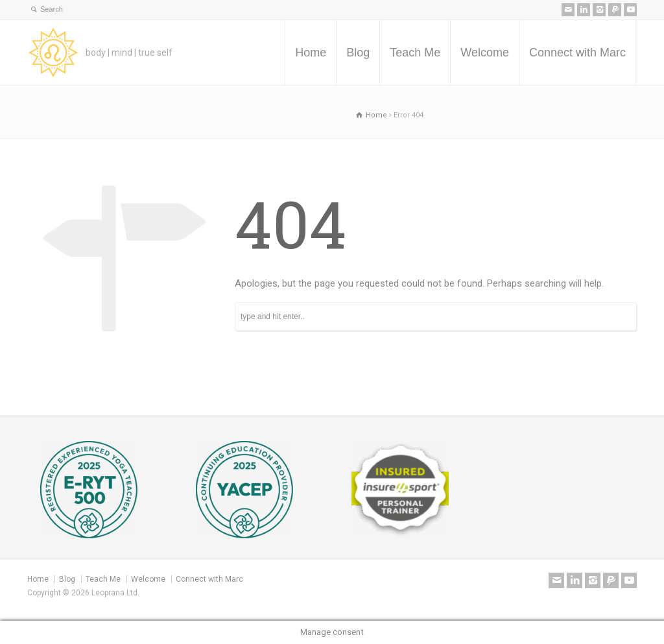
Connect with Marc (577, 53)
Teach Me (415, 53)
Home (311, 53)
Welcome (485, 53)
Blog (358, 53)
